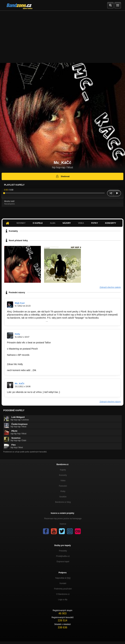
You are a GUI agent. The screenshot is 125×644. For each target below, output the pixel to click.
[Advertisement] (62, 35)
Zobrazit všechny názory (110, 402)
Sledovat (63, 176)
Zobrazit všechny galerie (110, 287)
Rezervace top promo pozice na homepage (63, 519)
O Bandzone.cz (63, 594)
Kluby (63, 491)
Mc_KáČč (20, 384)
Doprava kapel (63, 562)
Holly (17, 334)
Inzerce (63, 524)
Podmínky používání (63, 589)
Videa (81, 223)
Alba (53, 223)
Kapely (63, 470)
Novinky (21, 223)
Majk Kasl (20, 303)
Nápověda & (63, 578)
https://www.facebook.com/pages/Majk (26, 321)
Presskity (63, 551)
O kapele (38, 223)
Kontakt (63, 583)
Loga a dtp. (63, 600)
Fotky (94, 223)
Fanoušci (63, 486)
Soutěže (63, 497)
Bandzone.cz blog (63, 502)
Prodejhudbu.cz (63, 556)
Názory (67, 223)
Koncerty (111, 223)
